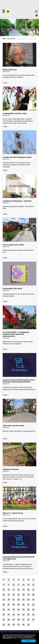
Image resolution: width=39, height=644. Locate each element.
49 (33, 610)
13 (28, 585)
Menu (36, 12)
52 (14, 615)
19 (23, 590)
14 (33, 585)
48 (28, 610)
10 (14, 585)
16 (9, 590)
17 (14, 590)
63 (33, 620)
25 (19, 595)
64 (4, 625)
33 (23, 600)
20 (28, 590)
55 (28, 615)
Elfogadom (29, 641)
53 (19, 615)
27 (28, 595)
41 (28, 605)
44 (9, 610)
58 (9, 620)
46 (19, 610)
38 (14, 605)
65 (9, 625)
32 (19, 600)
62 (28, 620)
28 (33, 595)
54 (23, 615)
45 (14, 610)
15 (4, 590)
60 (19, 620)
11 (19, 585)
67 (19, 625)
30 (9, 600)
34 (28, 600)
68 (23, 625)
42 (33, 605)
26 (23, 595)
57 (4, 620)
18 (19, 590)
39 (19, 605)
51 (9, 615)
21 (33, 590)
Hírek (4, 39)
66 (14, 625)
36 (4, 605)
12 (23, 585)
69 (28, 625)
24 (14, 595)
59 (14, 620)
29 (4, 600)
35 (33, 600)
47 (23, 610)
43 (4, 610)
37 (9, 605)
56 (33, 615)
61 (23, 620)
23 (9, 595)
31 (14, 600)
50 (4, 615)
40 (23, 605)
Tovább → (6, 83)
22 (4, 595)
